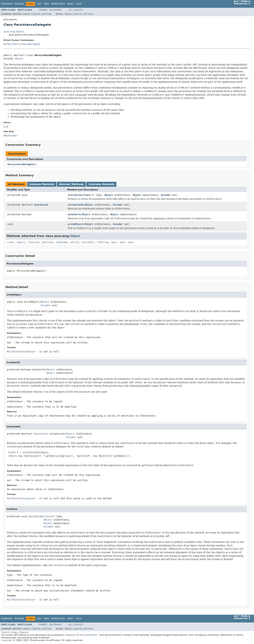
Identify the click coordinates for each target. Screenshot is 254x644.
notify (75, 242)
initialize (75, 195)
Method (47, 14)
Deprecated (58, 4)
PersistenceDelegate (21, 164)
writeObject (75, 224)
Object (19, 59)
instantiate (75, 205)
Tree (46, 4)
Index (71, 4)
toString (103, 242)
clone (10, 242)
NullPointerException (21, 352)
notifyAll (88, 242)
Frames (43, 10)
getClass (48, 242)
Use (39, 4)
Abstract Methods (71, 184)
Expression (41, 205)
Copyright (7, 640)
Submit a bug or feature (15, 632)
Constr (36, 14)
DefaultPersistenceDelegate (22, 44)
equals (21, 242)
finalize (34, 242)
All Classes (76, 10)
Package (19, 4)
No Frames (56, 10)
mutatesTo (74, 214)
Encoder (166, 195)
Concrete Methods (101, 184)
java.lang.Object (14, 32)
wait (114, 242)
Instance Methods (42, 184)
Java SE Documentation (84, 635)
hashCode (62, 242)
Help (79, 4)
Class (87, 195)
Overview (7, 4)
